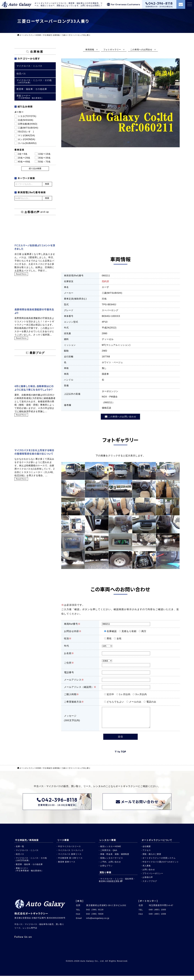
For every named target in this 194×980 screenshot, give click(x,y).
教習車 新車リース (67, 866)
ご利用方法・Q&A (109, 854)
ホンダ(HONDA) (27, 139)
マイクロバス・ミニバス (27, 854)
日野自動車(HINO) (28, 124)
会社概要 (147, 851)
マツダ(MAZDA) (27, 135)
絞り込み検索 (35, 168)
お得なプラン (106, 870)
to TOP (122, 756)
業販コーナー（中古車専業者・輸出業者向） (29, 874)
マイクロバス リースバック (71, 854)
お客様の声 (148, 881)
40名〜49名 (24, 162)
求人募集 (147, 870)
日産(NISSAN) (26, 120)
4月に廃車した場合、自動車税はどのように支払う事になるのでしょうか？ (34, 388)
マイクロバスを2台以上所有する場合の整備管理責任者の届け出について (34, 452)
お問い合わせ (149, 874)
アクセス (147, 854)
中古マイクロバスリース (69, 851)
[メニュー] (190, 4)
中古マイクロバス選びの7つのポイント (161, 866)
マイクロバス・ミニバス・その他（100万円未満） (31, 863)
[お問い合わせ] (181, 4)
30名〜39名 (45, 158)
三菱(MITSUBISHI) (28, 128)
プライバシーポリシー (153, 878)
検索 (47, 184)
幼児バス (20, 858)
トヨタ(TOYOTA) (27, 116)
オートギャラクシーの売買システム (159, 862)
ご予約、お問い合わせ (111, 866)
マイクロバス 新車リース (70, 858)
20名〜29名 (24, 158)
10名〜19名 (45, 154)
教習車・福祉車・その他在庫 (29, 868)
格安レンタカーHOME (111, 851)
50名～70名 (45, 162)
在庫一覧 (20, 851)
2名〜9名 (23, 154)
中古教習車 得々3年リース (70, 862)
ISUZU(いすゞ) (26, 132)
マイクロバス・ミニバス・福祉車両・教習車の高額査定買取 (117, 884)
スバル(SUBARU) (27, 143)
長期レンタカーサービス (112, 862)
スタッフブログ (150, 885)
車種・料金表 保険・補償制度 (115, 858)
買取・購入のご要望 (152, 858)
